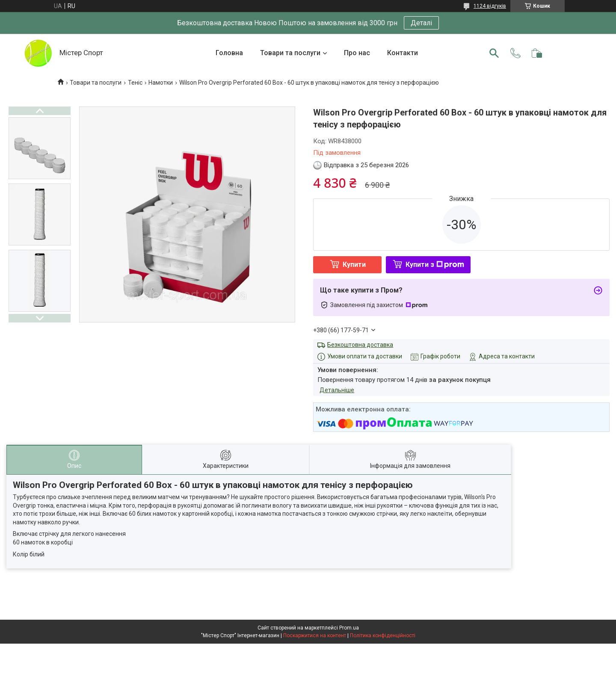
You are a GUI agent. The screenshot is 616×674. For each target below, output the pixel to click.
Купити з (435, 265)
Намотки (161, 83)
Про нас (357, 53)
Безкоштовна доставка (360, 345)
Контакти (403, 53)
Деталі (421, 23)
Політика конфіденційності (383, 636)
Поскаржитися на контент (315, 636)
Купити (354, 265)
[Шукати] (494, 53)
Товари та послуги (290, 53)
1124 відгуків (490, 6)
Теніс (135, 83)
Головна (229, 53)
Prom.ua (349, 628)
